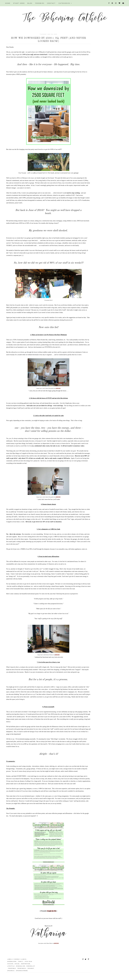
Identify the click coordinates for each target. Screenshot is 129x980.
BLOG (30, 3)
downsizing (12, 961)
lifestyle (11, 966)
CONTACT (51, 3)
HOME (8, 3)
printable (12, 968)
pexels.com (58, 388)
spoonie (31, 968)
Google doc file (52, 911)
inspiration (26, 964)
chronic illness (20, 959)
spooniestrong (22, 971)
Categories (65, 3)
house (17, 964)
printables (22, 968)
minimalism (21, 966)
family (21, 961)
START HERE (19, 3)
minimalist (31, 966)
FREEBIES (40, 3)
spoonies (11, 971)
